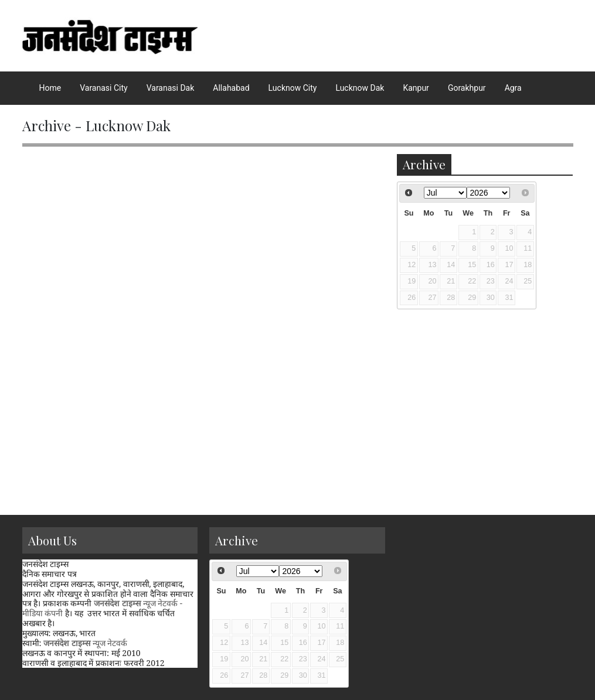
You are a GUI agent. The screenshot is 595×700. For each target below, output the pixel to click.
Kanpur (416, 88)
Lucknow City (293, 88)
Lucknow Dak (360, 88)
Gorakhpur (467, 88)
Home (50, 88)
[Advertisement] (485, 600)
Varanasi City (103, 88)
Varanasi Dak (171, 88)
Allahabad (231, 88)
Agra (513, 88)
